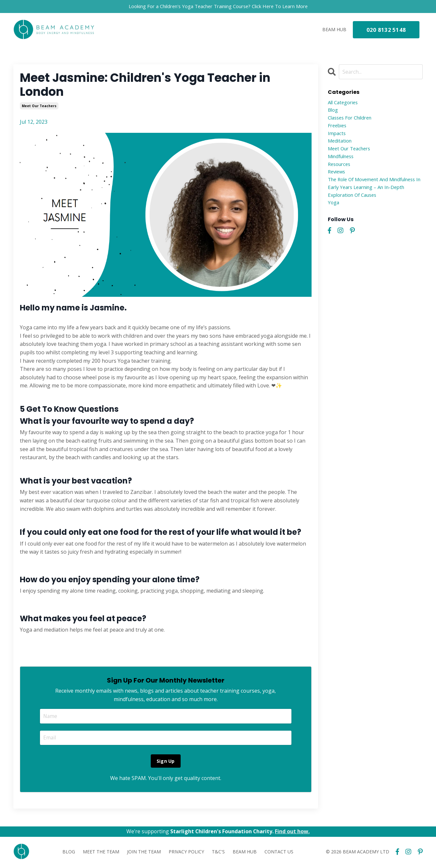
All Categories (345, 103)
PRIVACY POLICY (186, 853)
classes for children (353, 120)
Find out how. (293, 833)
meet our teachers (39, 107)
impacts (337, 136)
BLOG (69, 853)
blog (333, 112)
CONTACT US (279, 853)
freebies (338, 128)
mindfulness (343, 161)
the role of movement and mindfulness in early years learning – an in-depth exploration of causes (374, 195)
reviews (338, 178)
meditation (341, 145)
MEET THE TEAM (101, 853)
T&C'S (218, 853)
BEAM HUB (334, 30)
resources (340, 170)
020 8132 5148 (386, 30)
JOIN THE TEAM (144, 853)
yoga (334, 211)
